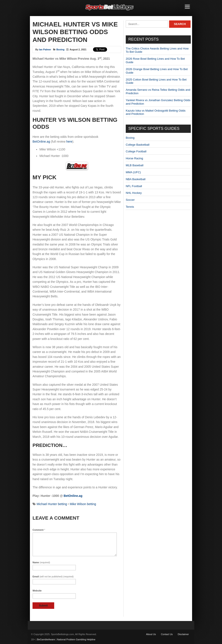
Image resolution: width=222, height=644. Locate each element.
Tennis (130, 207)
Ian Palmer (45, 49)
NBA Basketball (136, 179)
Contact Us (167, 634)
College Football (136, 151)
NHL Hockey (134, 193)
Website (37, 591)
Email (53, 576)
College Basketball (138, 145)
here (69, 142)
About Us (151, 634)
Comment (39, 530)
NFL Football (134, 186)
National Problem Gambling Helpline (76, 639)
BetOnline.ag (41, 142)
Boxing (60, 49)
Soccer (130, 200)
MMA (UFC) (133, 172)
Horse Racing (134, 158)
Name (41, 562)
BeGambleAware (46, 639)
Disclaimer (183, 634)
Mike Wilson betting (83, 504)
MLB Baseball (135, 165)
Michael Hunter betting (52, 504)
